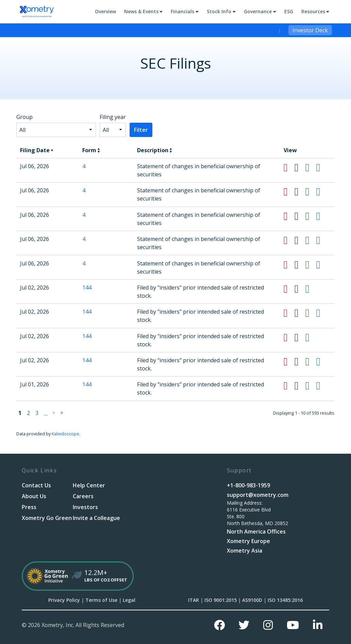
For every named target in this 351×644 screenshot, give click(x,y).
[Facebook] (219, 625)
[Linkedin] (318, 625)
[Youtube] (293, 625)
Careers (83, 496)
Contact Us (36, 485)
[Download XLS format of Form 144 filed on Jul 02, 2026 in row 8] (311, 313)
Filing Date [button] (37, 150)
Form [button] (91, 150)
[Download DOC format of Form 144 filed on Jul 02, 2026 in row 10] (300, 362)
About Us (34, 496)
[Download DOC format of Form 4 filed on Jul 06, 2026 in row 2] (300, 168)
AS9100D (252, 600)
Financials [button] (182, 11)
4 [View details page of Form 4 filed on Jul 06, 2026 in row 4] (84, 215)
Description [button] (154, 150)
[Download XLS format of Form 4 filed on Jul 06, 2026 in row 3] (311, 192)
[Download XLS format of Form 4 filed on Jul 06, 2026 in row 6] (311, 265)
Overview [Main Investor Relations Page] (105, 11)
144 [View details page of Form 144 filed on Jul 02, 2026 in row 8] (87, 312)
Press (29, 507)
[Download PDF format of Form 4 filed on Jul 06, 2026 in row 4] (289, 216)
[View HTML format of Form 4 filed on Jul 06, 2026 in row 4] (322, 216)
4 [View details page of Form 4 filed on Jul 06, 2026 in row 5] (84, 239)
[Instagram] (268, 625)
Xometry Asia (245, 551)
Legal (129, 600)
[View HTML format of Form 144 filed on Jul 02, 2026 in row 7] (311, 289)
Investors (85, 507)
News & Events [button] (141, 11)
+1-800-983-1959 (248, 485)
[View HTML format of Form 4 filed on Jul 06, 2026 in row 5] (322, 240)
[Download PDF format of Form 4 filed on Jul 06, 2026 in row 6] (289, 265)
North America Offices (256, 532)
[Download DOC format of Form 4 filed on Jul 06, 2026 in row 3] (300, 192)
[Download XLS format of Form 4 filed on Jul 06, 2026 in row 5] (311, 240)
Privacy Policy (64, 600)
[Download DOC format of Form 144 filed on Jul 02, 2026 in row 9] (300, 337)
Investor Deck (310, 30)
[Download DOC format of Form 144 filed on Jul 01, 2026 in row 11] (300, 386)
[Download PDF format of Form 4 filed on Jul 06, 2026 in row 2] (289, 168)
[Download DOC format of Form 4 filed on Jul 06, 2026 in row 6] (300, 265)
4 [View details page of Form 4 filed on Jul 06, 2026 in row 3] (84, 190)
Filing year (113, 117)
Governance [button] (258, 11)
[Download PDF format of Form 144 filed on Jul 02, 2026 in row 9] (289, 337)
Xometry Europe (248, 541)
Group (24, 117)
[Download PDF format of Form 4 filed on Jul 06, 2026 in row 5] (289, 240)
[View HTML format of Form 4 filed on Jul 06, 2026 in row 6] (322, 265)
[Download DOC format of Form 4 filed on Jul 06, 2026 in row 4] (300, 216)
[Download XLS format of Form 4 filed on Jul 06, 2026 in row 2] (311, 168)
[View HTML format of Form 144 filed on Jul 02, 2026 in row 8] (322, 313)
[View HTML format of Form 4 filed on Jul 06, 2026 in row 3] (322, 192)
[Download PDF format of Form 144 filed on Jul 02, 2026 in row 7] (289, 289)
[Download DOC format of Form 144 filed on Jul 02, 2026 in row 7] (300, 289)
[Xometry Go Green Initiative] (176, 576)
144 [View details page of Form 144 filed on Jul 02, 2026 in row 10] (87, 360)
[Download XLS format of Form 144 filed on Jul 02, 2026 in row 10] (311, 362)
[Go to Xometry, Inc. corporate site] (37, 12)
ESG (289, 11)
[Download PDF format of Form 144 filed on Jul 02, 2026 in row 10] (289, 362)
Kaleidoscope (65, 434)
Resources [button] (313, 11)
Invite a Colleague (96, 518)
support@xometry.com (258, 495)
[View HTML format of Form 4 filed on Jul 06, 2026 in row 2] (322, 168)
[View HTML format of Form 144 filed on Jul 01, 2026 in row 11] (322, 386)
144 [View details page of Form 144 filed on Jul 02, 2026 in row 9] (87, 336)
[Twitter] (244, 625)
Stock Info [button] (219, 11)
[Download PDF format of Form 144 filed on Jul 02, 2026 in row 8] (289, 313)
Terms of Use (101, 600)
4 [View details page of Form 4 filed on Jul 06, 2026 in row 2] (84, 166)
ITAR (194, 600)
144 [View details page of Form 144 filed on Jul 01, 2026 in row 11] (87, 384)
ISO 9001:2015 (221, 600)
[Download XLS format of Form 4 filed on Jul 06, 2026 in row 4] (311, 216)
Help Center (89, 485)
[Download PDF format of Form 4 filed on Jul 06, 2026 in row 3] (289, 192)
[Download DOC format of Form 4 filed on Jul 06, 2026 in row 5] (300, 240)
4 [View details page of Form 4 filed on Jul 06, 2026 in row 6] (84, 263)
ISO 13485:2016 (285, 600)
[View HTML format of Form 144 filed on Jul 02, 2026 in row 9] (311, 337)
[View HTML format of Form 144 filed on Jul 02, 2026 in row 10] (322, 362)
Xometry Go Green (47, 518)
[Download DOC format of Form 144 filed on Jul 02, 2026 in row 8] (300, 313)
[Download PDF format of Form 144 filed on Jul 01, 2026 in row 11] (289, 386)
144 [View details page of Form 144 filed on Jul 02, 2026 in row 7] (87, 288)
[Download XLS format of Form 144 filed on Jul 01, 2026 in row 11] (311, 386)
